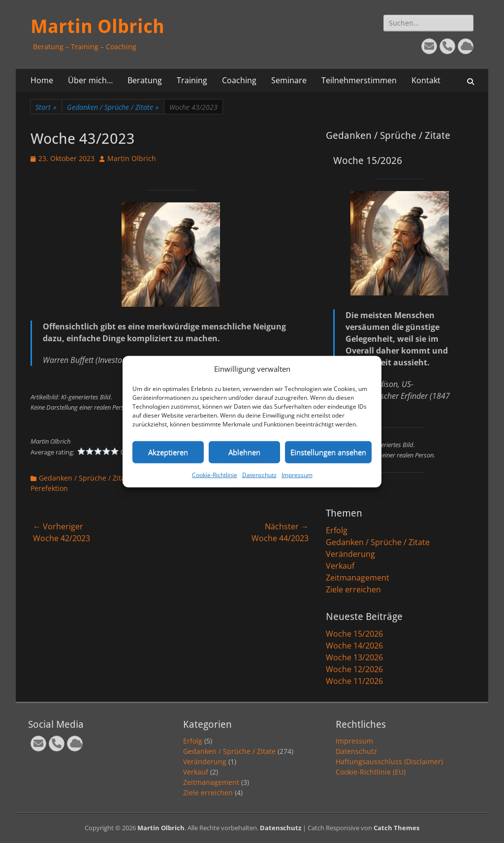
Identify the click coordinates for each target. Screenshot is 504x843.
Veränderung (350, 554)
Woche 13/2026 (354, 657)
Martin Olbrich (97, 27)
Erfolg (337, 530)
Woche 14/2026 (354, 646)
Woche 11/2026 (354, 681)
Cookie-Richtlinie (215, 474)
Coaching (239, 80)
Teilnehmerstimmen (359, 80)
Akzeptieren (168, 452)
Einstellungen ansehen (328, 452)
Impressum (297, 474)
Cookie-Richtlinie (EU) (371, 772)
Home (42, 80)
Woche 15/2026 (354, 634)
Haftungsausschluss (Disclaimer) (389, 762)
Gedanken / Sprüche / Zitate (113, 107)
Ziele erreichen (353, 589)
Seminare (289, 80)
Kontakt (426, 80)
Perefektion (49, 488)
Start (46, 107)
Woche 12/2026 (354, 669)
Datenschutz (259, 474)
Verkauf (340, 566)
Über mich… (90, 80)
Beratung (145, 80)
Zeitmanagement (358, 578)
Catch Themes (396, 828)
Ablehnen (244, 452)
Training (192, 80)
